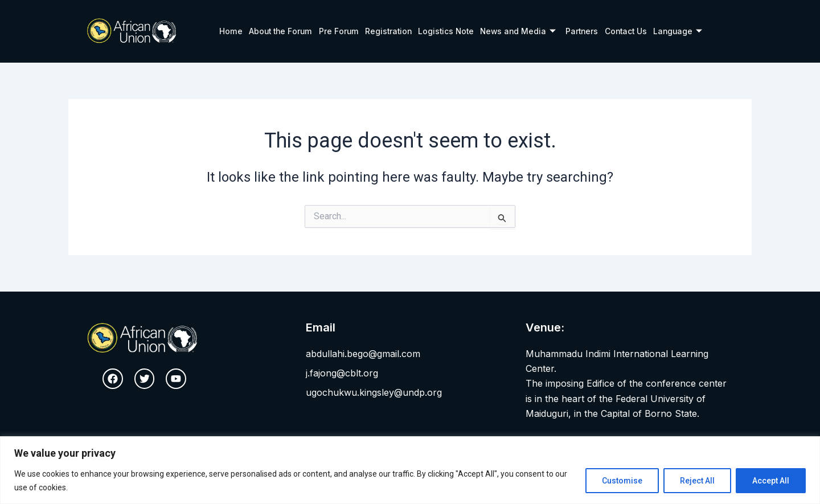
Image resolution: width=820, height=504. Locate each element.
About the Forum (278, 31)
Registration (385, 31)
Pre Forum (336, 31)
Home (228, 31)
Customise (622, 481)
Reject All (697, 481)
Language (679, 31)
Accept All (771, 481)
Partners (582, 31)
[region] (410, 470)
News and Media (517, 31)
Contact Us (626, 31)
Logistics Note (444, 31)
